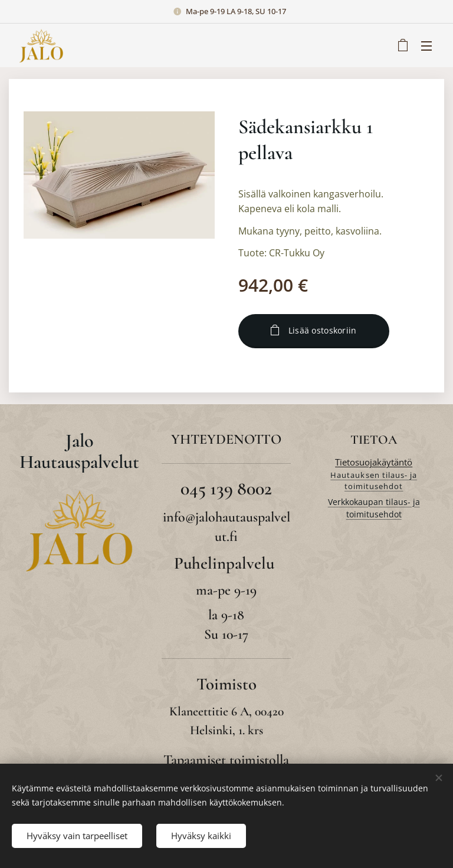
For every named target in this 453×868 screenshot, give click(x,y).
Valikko (426, 46)
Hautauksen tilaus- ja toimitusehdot (374, 481)
